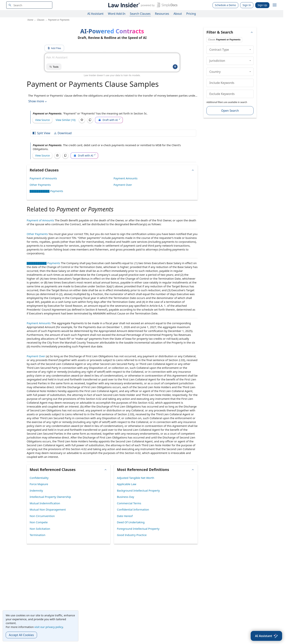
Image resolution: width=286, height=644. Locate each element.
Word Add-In (117, 14)
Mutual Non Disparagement (48, 509)
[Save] (82, 120)
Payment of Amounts (43, 178)
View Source (42, 120)
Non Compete (39, 522)
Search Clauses (140, 14)
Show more (38, 101)
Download (63, 133)
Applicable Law (127, 484)
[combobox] (29, 5)
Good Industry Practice (132, 535)
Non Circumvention (42, 516)
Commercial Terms (129, 503)
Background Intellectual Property (138, 490)
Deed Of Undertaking (131, 522)
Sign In (247, 5)
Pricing (191, 14)
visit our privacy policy (49, 627)
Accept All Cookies (21, 635)
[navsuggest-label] (29, 5)
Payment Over (123, 185)
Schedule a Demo (226, 5)
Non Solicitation (40, 529)
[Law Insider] (142, 5)
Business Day (126, 497)
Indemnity (36, 490)
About (178, 14)
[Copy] (90, 120)
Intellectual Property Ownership (50, 497)
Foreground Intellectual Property (138, 529)
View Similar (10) (66, 120)
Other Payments (40, 185)
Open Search (230, 111)
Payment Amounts (126, 178)
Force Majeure (39, 484)
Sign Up (262, 5)
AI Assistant (96, 14)
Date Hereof (125, 516)
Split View (41, 133)
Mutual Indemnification (45, 503)
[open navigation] (275, 5)
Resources (162, 14)
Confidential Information (133, 509)
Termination (37, 535)
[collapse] (250, 50)
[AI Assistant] (266, 636)
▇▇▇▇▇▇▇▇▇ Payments (46, 191)
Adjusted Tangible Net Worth (136, 478)
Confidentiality (39, 478)
